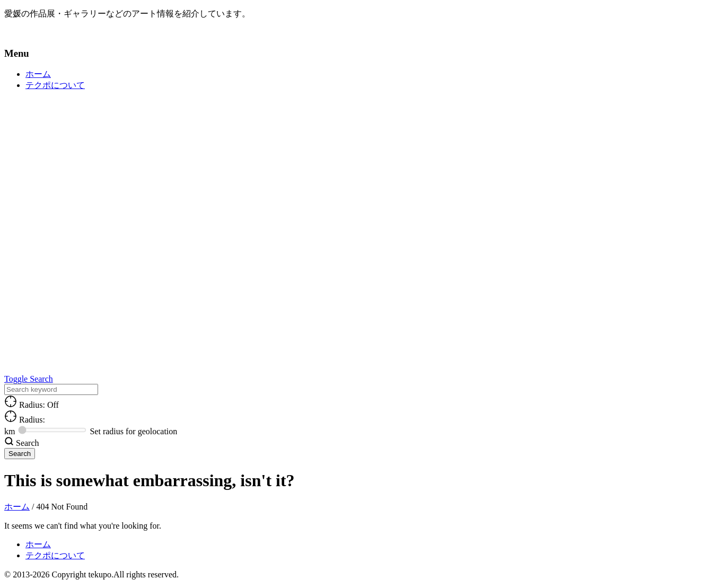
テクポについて (55, 85)
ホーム (38, 74)
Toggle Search (29, 379)
